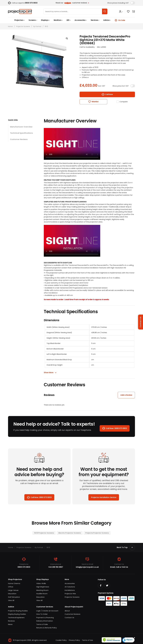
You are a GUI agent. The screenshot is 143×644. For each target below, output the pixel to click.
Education (12, 594)
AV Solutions (70, 587)
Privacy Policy (74, 640)
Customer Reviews (19, 139)
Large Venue (13, 590)
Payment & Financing (45, 618)
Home (10, 26)
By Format (37, 26)
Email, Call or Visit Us (119, 567)
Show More (49, 373)
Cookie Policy (61, 640)
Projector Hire (70, 594)
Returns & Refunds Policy (47, 628)
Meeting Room (42, 590)
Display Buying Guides (17, 614)
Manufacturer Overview (21, 127)
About (67, 611)
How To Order (42, 614)
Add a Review (126, 395)
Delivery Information (45, 621)
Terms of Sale (42, 624)
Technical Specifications (22, 133)
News (10, 624)
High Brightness (43, 587)
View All (11, 600)
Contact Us (69, 618)
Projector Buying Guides (18, 611)
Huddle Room (42, 594)
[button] (121, 12)
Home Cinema (14, 583)
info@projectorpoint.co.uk (87, 567)
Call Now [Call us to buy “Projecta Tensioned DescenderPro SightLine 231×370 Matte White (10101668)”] (109, 94)
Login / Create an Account (47, 611)
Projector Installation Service (104, 497)
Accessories (70, 583)
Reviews (11, 621)
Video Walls (41, 583)
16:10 (46, 26)
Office (11, 587)
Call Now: (116, 428)
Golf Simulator (14, 597)
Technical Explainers (16, 618)
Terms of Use (87, 640)
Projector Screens (23, 26)
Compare (124, 102)
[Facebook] (101, 586)
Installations (70, 590)
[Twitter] (107, 586)
